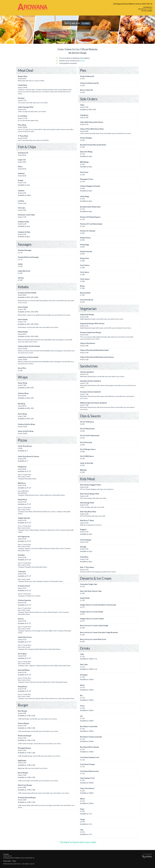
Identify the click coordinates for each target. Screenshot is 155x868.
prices (82, 61)
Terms (14, 861)
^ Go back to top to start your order (77, 842)
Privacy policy (7, 861)
